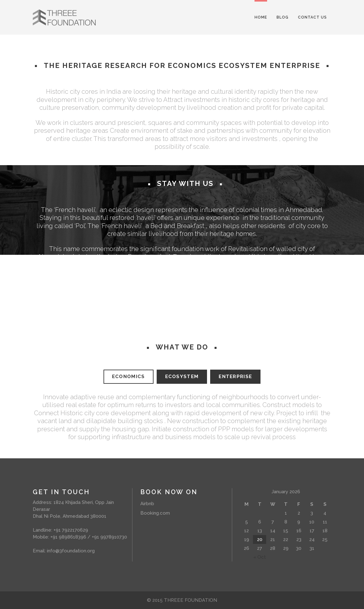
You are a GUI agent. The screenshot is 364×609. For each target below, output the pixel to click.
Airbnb (147, 504)
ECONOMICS (129, 377)
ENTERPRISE (235, 377)
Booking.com (155, 513)
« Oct (260, 557)
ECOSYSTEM (182, 377)
